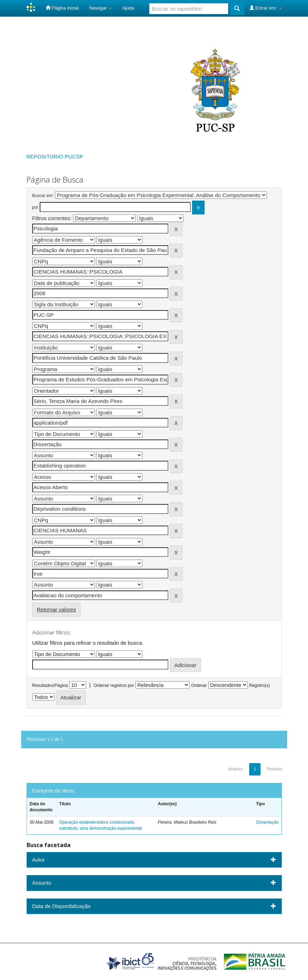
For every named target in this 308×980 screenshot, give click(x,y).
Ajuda (128, 8)
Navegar (100, 8)
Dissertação (267, 822)
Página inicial (62, 8)
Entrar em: (266, 8)
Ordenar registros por (114, 685)
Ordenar (199, 685)
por (35, 207)
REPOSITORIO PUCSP (55, 156)
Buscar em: (43, 196)
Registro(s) (260, 685)
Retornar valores (57, 609)
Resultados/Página (50, 685)
